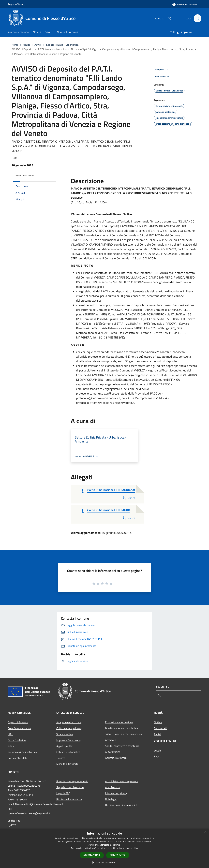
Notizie (158, 722)
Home (15, 45)
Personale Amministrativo (22, 752)
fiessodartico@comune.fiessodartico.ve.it (39, 804)
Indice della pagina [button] (25, 176)
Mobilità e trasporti (67, 764)
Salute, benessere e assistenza (122, 746)
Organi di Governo (18, 722)
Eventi (158, 756)
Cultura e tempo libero (69, 728)
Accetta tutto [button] (92, 855)
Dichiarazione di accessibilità (121, 805)
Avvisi (38, 45)
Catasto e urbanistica (68, 752)
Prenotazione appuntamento (72, 781)
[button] (104, 862)
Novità (27, 45)
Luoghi (158, 750)
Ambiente (111, 740)
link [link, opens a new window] (136, 848)
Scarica (128, 498)
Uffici (10, 734)
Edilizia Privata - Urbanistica (62, 45)
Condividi (162, 70)
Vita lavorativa (65, 734)
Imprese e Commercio (68, 740)
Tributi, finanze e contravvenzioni (124, 734)
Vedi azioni (163, 77)
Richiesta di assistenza (69, 799)
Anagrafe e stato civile (69, 722)
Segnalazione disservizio (70, 787)
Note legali (111, 799)
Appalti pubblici (65, 746)
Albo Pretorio (112, 787)
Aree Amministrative (19, 728)
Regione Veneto (16, 4)
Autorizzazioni (113, 752)
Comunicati (160, 728)
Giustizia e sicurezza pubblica (121, 728)
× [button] (205, 832)
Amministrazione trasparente (122, 781)
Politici (11, 746)
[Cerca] (197, 18)
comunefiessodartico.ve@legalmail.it (29, 813)
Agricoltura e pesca (116, 758)
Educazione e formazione (119, 722)
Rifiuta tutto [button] (118, 855)
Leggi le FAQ (63, 793)
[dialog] (104, 848)
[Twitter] (168, 18)
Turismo (61, 758)
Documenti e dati (17, 758)
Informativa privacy (116, 793)
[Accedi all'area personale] (185, 4)
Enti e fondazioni (17, 740)
